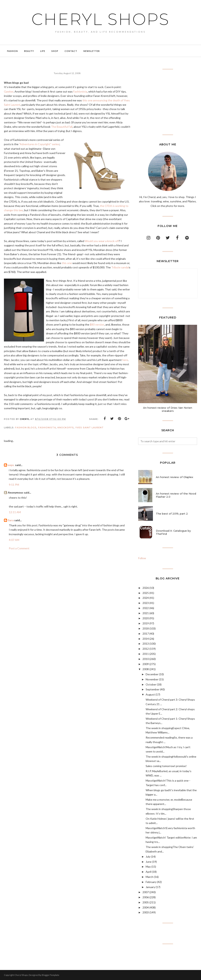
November (152, 679)
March (149, 877)
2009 (146, 664)
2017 (146, 634)
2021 (146, 613)
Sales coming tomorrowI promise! (166, 766)
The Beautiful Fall (62, 127)
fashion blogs (26, 428)
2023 (146, 603)
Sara (11, 520)
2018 (146, 628)
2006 (146, 897)
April (148, 872)
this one (67, 263)
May (148, 867)
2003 (146, 912)
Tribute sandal (120, 267)
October (151, 684)
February (151, 882)
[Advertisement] (168, 102)
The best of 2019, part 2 (172, 514)
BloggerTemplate (51, 975)
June (149, 862)
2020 (146, 618)
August (150, 694)
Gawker (9, 91)
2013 (146, 644)
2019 (146, 623)
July (148, 857)
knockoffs (66, 428)
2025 (146, 593)
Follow (142, 558)
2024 (146, 598)
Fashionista (80, 91)
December (152, 674)
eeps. (11, 465)
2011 (146, 654)
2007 (146, 892)
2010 (146, 659)
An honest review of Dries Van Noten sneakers (168, 409)
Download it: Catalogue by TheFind (173, 532)
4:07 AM (14, 540)
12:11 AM (15, 512)
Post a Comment (19, 548)
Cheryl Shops (100, 19)
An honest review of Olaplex (175, 477)
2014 (146, 639)
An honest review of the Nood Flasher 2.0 (176, 495)
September (153, 689)
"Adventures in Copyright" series (39, 144)
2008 (146, 669)
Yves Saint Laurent (90, 428)
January (150, 887)
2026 (146, 588)
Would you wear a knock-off (102, 241)
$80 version (97, 324)
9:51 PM (14, 485)
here (125, 360)
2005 (146, 902)
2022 (146, 608)
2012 (146, 649)
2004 (146, 907)
